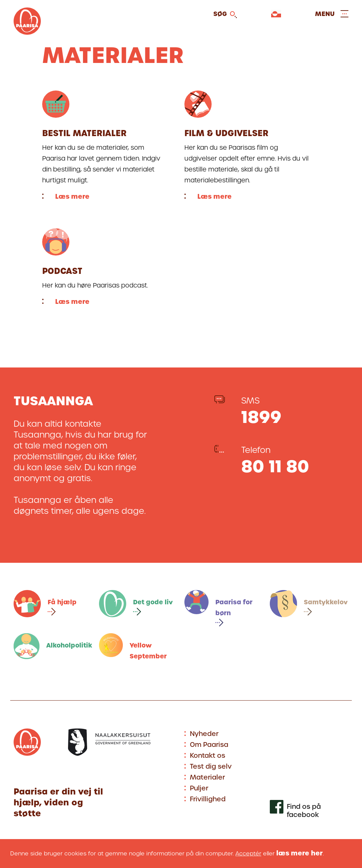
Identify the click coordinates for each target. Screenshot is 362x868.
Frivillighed (208, 799)
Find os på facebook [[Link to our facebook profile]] (304, 811)
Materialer (207, 777)
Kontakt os (208, 756)
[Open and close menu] (332, 14)
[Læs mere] (105, 146)
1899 (261, 417)
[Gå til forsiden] (27, 32)
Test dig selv (211, 766)
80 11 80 (275, 466)
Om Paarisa (209, 745)
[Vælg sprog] (276, 14)
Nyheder (204, 734)
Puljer (199, 788)
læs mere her (300, 853)
